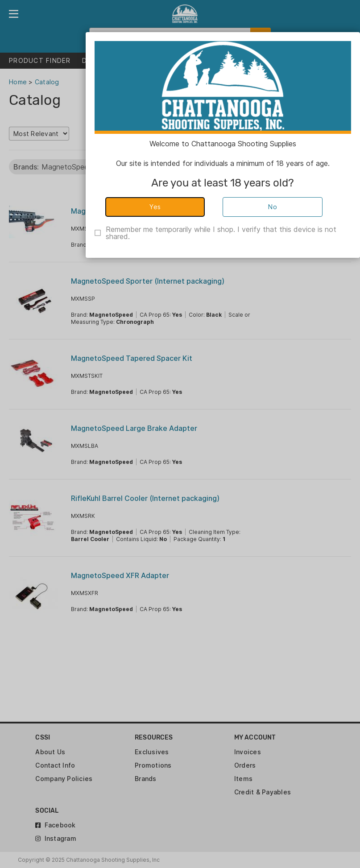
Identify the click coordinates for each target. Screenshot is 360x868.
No (273, 207)
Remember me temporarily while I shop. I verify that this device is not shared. (221, 233)
